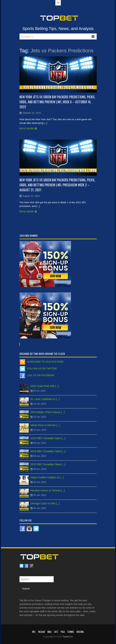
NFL (34, 632)
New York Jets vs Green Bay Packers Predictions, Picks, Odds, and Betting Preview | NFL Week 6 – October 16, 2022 (57, 102)
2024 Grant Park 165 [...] (45, 386)
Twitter (22, 566)
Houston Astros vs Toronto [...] (48, 490)
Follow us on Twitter (42, 368)
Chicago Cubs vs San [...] (45, 503)
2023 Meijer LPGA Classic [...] (48, 412)
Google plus (31, 566)
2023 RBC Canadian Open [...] (48, 438)
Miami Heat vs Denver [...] (45, 425)
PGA (63, 632)
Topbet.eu (68, 637)
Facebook (26, 566)
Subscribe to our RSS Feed (45, 362)
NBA (49, 632)
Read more (27, 129)
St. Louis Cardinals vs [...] (45, 399)
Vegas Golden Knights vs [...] (47, 477)
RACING (80, 632)
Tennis (71, 632)
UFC (56, 632)
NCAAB (42, 632)
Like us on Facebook (41, 375)
